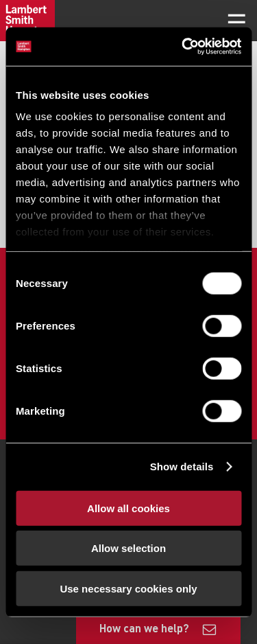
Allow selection (128, 548)
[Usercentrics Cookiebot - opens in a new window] (183, 47)
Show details (182, 467)
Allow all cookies (128, 508)
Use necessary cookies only (128, 588)
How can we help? (144, 628)
